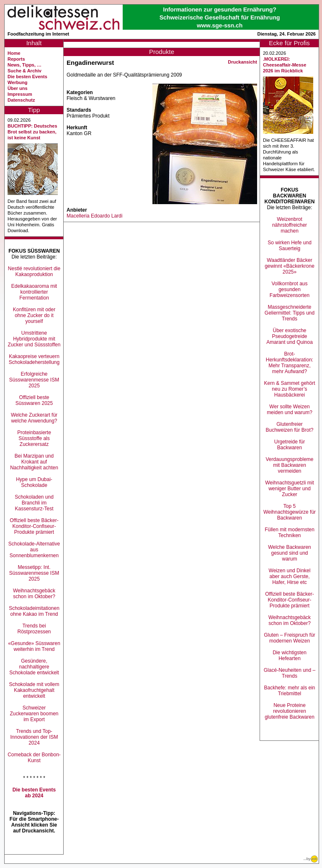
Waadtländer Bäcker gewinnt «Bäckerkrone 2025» (290, 266)
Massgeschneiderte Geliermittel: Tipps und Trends (290, 313)
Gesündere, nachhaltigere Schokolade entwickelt (34, 667)
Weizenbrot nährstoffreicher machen (290, 225)
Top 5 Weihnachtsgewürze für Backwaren (290, 512)
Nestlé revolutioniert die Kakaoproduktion (34, 271)
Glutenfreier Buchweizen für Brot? (289, 427)
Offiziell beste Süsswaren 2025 (34, 400)
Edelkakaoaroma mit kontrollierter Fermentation (34, 292)
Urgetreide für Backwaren (290, 445)
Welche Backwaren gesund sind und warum (290, 553)
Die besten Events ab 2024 (34, 793)
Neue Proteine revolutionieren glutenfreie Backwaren (290, 711)
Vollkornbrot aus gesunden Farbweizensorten (290, 289)
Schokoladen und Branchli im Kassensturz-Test (34, 503)
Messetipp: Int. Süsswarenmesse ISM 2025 (34, 573)
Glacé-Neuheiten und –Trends (290, 673)
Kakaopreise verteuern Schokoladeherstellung (34, 359)
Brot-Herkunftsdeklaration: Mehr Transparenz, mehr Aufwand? (290, 363)
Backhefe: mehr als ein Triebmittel (289, 691)
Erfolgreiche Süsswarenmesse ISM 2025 (34, 380)
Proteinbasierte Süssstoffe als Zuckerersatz (34, 438)
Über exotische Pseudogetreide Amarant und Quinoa (290, 336)
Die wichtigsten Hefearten (290, 655)
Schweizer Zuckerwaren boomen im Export (34, 714)
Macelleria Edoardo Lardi (94, 216)
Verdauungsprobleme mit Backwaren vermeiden (289, 465)
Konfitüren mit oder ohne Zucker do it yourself (34, 315)
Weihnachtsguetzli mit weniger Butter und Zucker (290, 489)
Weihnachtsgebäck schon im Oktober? (34, 594)
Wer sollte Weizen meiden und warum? (290, 410)
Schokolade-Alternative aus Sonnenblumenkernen (34, 550)
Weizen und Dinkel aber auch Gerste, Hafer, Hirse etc (290, 576)
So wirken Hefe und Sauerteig (290, 246)
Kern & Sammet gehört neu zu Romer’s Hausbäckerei (289, 389)
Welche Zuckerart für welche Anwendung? (34, 418)
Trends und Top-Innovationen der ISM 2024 (34, 737)
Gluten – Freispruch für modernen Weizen (290, 638)
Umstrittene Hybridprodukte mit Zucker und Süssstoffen (34, 339)
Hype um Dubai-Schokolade (34, 482)
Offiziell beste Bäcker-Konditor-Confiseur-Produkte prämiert (34, 526)
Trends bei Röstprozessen (34, 629)
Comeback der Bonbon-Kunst (34, 758)
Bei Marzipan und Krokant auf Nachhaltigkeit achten (34, 462)
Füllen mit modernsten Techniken (290, 533)
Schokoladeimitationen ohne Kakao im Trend (34, 611)
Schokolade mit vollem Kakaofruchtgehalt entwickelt (34, 690)
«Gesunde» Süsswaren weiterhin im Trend (34, 646)
